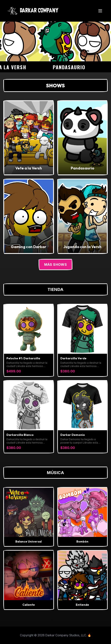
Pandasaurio (71, 67)
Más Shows (56, 265)
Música (55, 473)
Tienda (56, 289)
